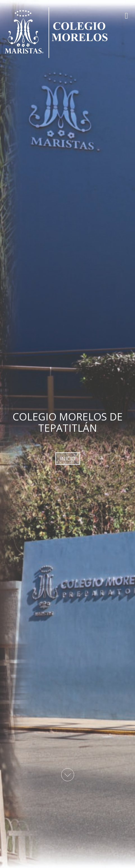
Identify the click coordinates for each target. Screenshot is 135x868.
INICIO (68, 459)
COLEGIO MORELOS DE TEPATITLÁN (68, 422)
